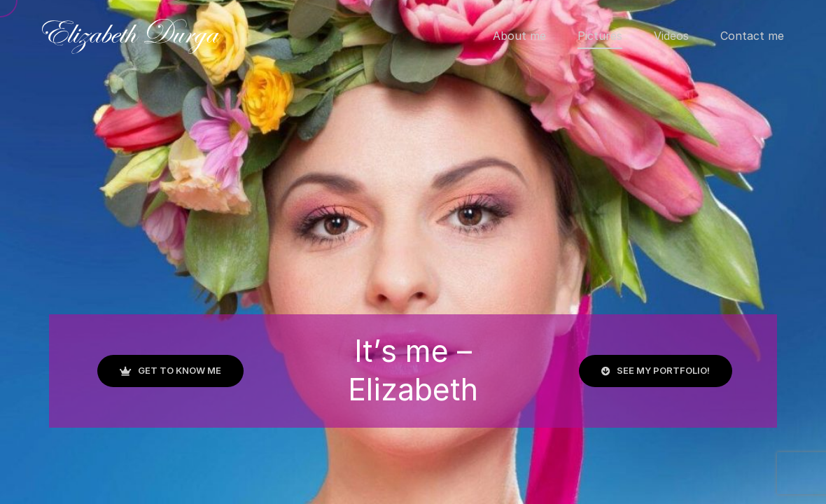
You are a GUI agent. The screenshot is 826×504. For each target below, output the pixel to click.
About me (519, 36)
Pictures (600, 36)
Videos (671, 36)
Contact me (752, 36)
